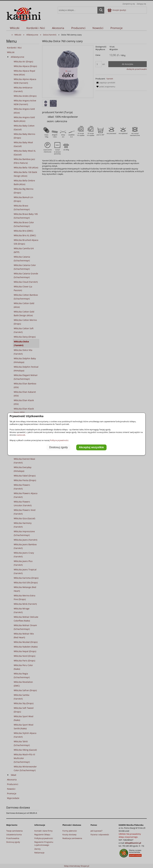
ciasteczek (21, 435)
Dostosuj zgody (58, 447)
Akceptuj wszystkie (91, 447)
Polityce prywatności (59, 440)
